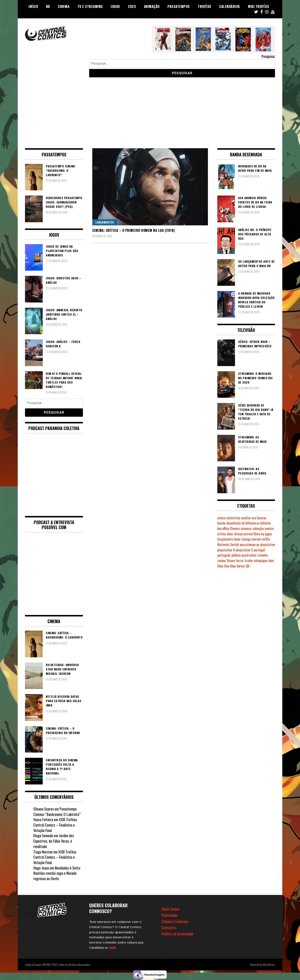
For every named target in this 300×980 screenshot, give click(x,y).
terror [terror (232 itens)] (240, 561)
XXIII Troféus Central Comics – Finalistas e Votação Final (55, 825)
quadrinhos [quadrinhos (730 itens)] (249, 555)
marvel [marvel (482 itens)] (256, 539)
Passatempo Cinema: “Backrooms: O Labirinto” (57, 812)
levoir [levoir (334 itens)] (237, 539)
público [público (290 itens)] (236, 555)
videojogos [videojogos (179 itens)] (261, 561)
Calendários (230, 6)
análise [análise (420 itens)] (246, 518)
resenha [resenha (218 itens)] (263, 555)
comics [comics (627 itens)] (269, 528)
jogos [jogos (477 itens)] (268, 534)
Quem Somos (170, 909)
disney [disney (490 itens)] (238, 534)
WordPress (269, 964)
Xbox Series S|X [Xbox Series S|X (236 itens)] (240, 566)
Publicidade (169, 915)
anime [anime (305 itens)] (221, 518)
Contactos (169, 927)
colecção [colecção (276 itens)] (258, 528)
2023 (132, 6)
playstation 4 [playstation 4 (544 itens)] (226, 550)
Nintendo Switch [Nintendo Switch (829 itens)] (228, 545)
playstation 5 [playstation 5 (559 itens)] (244, 550)
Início (33, 6)
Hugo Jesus (41, 868)
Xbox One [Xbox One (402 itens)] (223, 566)
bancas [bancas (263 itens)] (262, 518)
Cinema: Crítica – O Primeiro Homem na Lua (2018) (134, 230)
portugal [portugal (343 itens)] (259, 550)
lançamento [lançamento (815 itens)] (225, 539)
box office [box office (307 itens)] (223, 528)
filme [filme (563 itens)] (257, 534)
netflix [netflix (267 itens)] (266, 539)
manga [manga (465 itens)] (246, 539)
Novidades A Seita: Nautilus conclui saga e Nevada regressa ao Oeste (57, 873)
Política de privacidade (177, 934)
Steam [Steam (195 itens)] (231, 561)
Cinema (64, 6)
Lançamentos (105, 222)
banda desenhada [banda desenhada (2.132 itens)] (229, 523)
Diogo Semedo (43, 836)
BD (48, 6)
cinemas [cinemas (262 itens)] (246, 528)
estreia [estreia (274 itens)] (248, 534)
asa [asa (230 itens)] (254, 518)
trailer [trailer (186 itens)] (249, 561)
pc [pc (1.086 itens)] (258, 545)
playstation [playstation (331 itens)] (268, 545)
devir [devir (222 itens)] (230, 534)
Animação (152, 6)
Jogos (115, 6)
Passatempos (179, 6)
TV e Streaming (90, 6)
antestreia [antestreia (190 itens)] (233, 518)
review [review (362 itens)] (221, 561)
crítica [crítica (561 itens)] (222, 534)
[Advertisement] (150, 110)
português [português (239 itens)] (224, 555)
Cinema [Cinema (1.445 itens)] (235, 528)
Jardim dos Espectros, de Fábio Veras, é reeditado (54, 841)
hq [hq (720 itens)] (262, 534)
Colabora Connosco (175, 921)
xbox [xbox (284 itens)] (271, 561)
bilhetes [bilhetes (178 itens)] (266, 523)
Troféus (204, 6)
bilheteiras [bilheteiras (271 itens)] (252, 523)
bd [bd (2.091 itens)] (243, 523)
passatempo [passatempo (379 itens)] (248, 545)
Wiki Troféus (258, 6)
